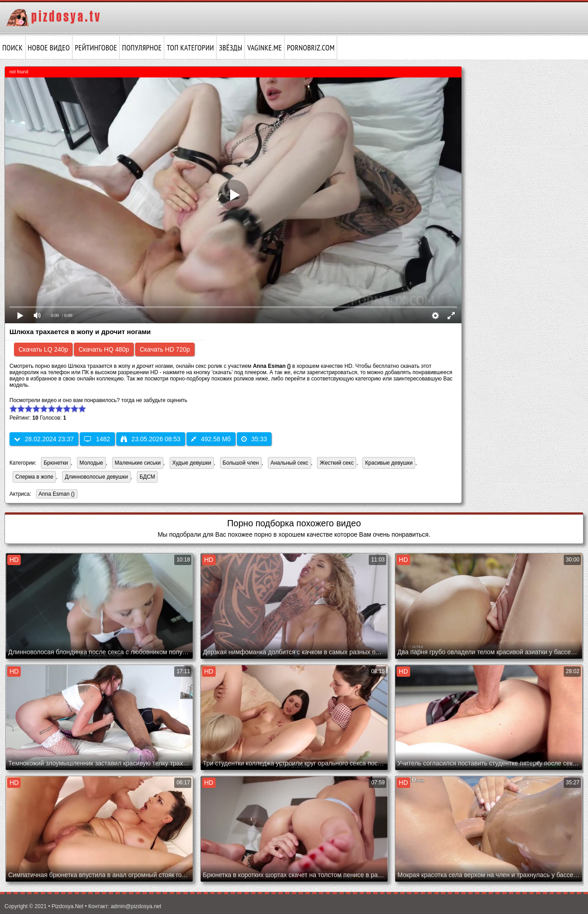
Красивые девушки (389, 463)
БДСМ (147, 477)
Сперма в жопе (34, 477)
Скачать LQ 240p (43, 349)
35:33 (254, 439)
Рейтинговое (96, 48)
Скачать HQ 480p (104, 349)
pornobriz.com (311, 48)
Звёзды (231, 48)
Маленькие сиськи (138, 463)
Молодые (91, 463)
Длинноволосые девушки (96, 477)
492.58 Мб (211, 439)
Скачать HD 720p (165, 349)
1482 (97, 439)
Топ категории (190, 48)
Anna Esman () (55, 495)
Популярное (142, 48)
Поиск (13, 48)
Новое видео (49, 48)
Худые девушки (192, 463)
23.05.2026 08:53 (151, 439)
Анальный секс (289, 463)
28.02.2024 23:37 (44, 439)
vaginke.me (265, 48)
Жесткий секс (337, 463)
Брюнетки (56, 463)
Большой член (241, 463)
